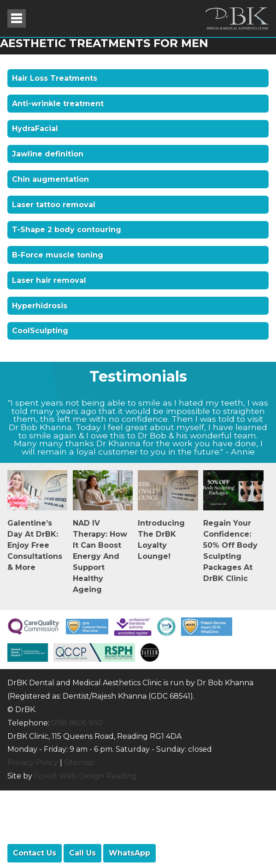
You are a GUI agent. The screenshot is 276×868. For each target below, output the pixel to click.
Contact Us (35, 853)
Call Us (82, 853)
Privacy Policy (33, 763)
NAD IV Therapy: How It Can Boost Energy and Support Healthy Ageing (100, 556)
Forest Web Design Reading (85, 776)
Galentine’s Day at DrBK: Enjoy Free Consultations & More (35, 545)
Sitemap (79, 763)
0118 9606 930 (77, 723)
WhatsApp (129, 853)
